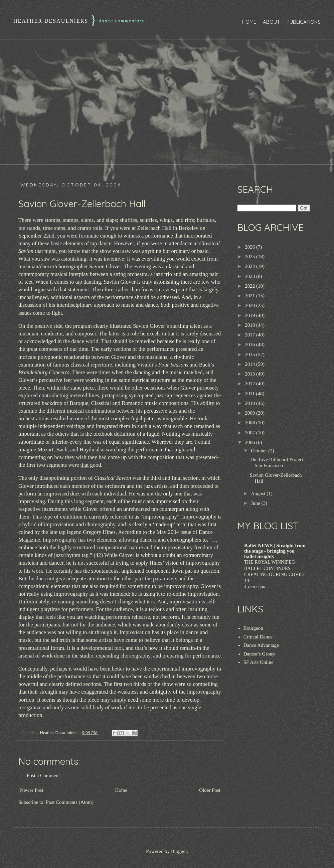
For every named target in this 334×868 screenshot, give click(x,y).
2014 (251, 364)
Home (249, 22)
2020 (251, 305)
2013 (251, 374)
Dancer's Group (259, 654)
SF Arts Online (259, 662)
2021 (251, 296)
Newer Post (32, 790)
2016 (251, 344)
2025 (251, 257)
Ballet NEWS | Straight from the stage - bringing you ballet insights (275, 551)
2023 (251, 276)
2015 (251, 354)
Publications (304, 22)
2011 (250, 394)
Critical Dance (258, 637)
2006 (251, 442)
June (256, 503)
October (260, 451)
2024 (251, 266)
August (259, 493)
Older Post (210, 790)
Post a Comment (43, 775)
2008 (251, 423)
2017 (251, 335)
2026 (251, 247)
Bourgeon (253, 628)
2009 (251, 413)
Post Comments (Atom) (70, 802)
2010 (251, 403)
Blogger (179, 851)
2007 (251, 433)
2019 (251, 315)
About (271, 22)
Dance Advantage (261, 645)
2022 (251, 286)
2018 (251, 325)
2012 (251, 384)
